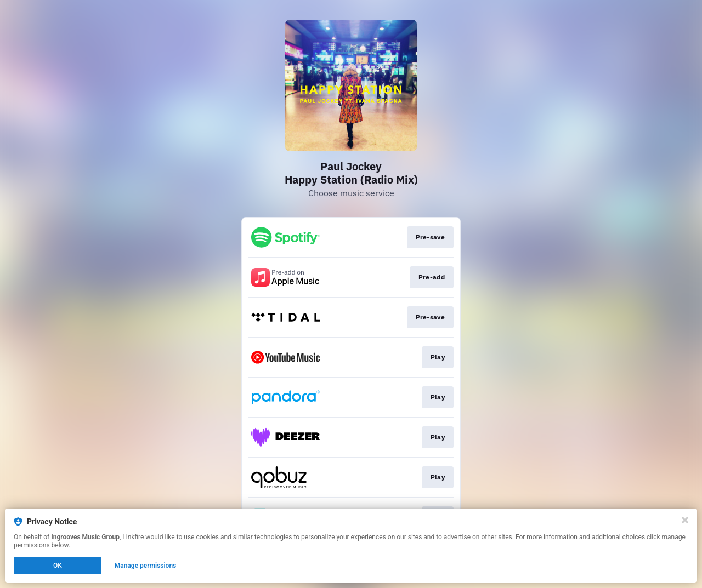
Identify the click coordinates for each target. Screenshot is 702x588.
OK (58, 566)
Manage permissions (146, 566)
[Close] (685, 520)
